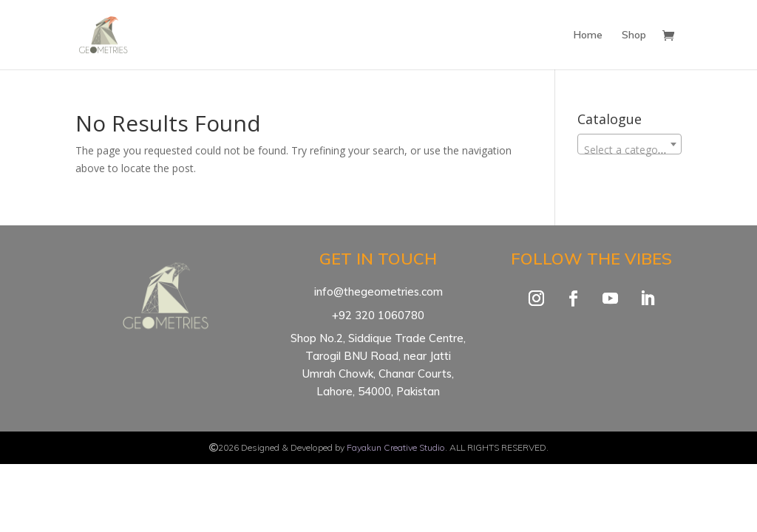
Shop (634, 35)
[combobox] (629, 144)
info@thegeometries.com (378, 291)
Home (588, 35)
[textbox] (629, 150)
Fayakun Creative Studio (396, 447)
